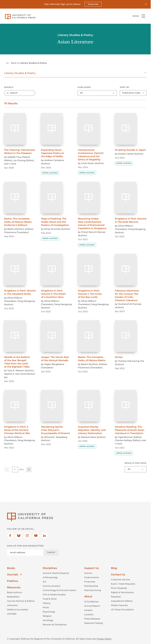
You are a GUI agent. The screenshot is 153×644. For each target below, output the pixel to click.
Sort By (125, 87)
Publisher (84, 87)
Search (9, 87)
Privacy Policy (104, 639)
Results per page (136, 463)
